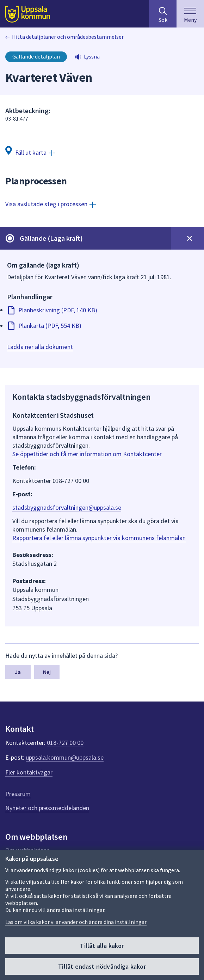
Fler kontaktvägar (29, 772)
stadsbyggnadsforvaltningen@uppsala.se (67, 507)
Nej (47, 672)
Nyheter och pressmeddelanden (47, 808)
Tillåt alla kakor (102, 946)
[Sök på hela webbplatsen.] (163, 14)
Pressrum (18, 794)
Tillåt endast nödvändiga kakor (102, 966)
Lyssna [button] (92, 56)
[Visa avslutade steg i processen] (51, 204)
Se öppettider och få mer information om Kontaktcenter (87, 454)
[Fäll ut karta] (30, 152)
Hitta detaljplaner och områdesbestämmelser (68, 37)
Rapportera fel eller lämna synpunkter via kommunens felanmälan (99, 538)
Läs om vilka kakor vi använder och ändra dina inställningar (76, 922)
